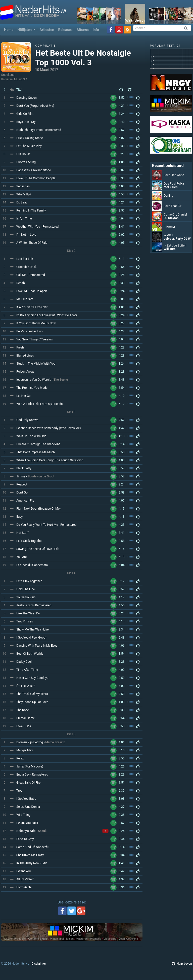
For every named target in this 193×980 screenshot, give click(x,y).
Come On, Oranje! (175, 215)
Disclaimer (39, 964)
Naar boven (182, 964)
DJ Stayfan (171, 218)
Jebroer (169, 239)
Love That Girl (173, 206)
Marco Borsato (55, 742)
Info (96, 30)
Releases (65, 30)
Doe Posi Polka (174, 184)
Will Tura (170, 249)
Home (10, 29)
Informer (170, 227)
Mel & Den (171, 187)
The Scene (61, 380)
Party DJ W (183, 239)
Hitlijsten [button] (25, 30)
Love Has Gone (174, 175)
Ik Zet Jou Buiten (175, 246)
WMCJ (168, 235)
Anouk (42, 831)
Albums (83, 30)
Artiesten (47, 30)
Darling (169, 196)
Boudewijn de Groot (41, 476)
